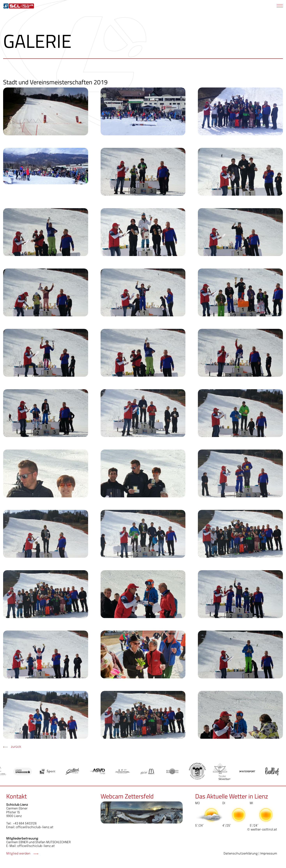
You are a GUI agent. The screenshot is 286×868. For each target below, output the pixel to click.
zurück (12, 747)
